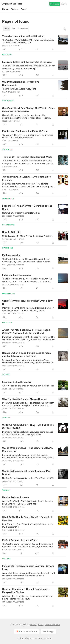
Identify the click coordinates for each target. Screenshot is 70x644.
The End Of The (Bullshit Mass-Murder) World (27, 157)
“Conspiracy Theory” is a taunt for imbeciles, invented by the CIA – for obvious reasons (28, 136)
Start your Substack (26, 631)
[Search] (65, 29)
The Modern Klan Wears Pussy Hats (19, 89)
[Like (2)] (5, 144)
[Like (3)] (5, 96)
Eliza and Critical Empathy (17, 382)
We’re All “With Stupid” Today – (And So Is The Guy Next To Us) (28, 427)
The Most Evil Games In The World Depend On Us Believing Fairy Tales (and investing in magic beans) (27, 260)
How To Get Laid (11, 232)
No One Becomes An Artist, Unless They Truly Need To (28, 478)
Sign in (64, 4)
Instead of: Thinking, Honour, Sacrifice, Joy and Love (28, 568)
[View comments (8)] (21, 606)
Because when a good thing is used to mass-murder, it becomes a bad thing (27, 355)
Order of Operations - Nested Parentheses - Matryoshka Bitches (26, 591)
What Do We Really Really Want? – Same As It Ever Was (27, 519)
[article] (35, 43)
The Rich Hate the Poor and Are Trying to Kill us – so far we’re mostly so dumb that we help (28, 67)
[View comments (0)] (21, 125)
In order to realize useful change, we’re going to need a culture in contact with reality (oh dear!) (28, 433)
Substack (22, 638)
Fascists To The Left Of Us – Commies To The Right (27, 208)
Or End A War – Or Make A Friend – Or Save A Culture (27, 236)
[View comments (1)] (21, 49)
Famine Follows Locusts (16, 497)
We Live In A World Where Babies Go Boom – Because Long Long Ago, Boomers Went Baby (28, 502)
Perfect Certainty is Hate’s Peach (20, 540)
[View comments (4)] (21, 75)
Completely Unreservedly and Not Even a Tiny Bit (27, 302)
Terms (41, 625)
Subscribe (55, 4)
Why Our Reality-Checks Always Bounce (24, 399)
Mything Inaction (11, 255)
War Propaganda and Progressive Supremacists (21, 83)
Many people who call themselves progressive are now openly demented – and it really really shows (28, 309)
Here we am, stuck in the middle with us (21, 213)
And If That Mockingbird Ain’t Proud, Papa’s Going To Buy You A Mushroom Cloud (26, 332)
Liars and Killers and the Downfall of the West (27, 62)
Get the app (48, 631)
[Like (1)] (5, 49)
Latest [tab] (6, 29)
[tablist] (16, 29)
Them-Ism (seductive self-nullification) (23, 36)
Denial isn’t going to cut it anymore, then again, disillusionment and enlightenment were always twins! (28, 456)
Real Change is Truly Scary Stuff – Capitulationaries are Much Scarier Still (28, 525)
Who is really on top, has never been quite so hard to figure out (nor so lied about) (27, 597)
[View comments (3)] (21, 144)
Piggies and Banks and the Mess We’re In (25, 131)
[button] (5, 9)
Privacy (33, 625)
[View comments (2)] (21, 220)
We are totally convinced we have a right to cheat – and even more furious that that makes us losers (28, 574)
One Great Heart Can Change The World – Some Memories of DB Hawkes (28, 110)
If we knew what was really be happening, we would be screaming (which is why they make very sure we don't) (28, 338)
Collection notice (52, 625)
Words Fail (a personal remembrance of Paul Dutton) (27, 473)
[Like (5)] (5, 193)
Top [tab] (13, 29)
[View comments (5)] (21, 170)
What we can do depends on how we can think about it (28, 386)
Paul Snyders (14, 46)
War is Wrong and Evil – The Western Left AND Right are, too (28, 450)
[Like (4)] (5, 170)
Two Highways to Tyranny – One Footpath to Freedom (26, 178)
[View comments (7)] (21, 511)
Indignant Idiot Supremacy (17, 275)
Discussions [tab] (23, 29)
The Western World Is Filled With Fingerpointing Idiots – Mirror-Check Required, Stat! (28, 41)
